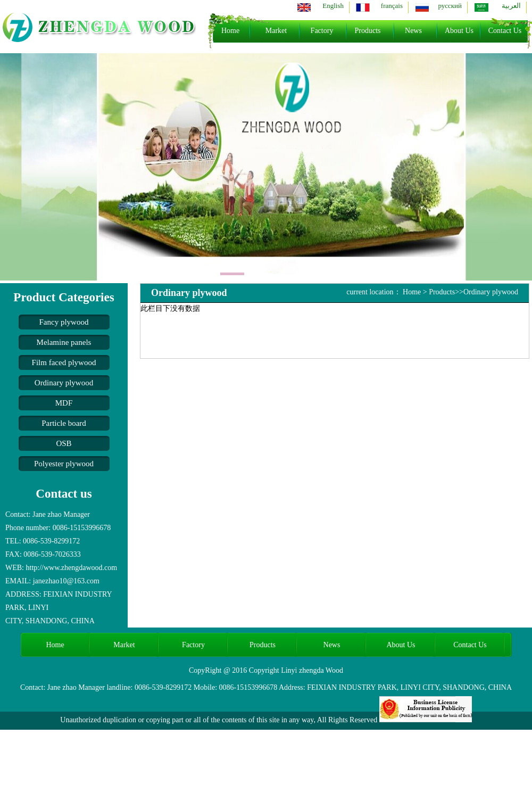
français (392, 6)
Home (230, 31)
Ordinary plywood (64, 383)
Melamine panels (64, 342)
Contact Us (505, 31)
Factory (322, 31)
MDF (64, 403)
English (333, 6)
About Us (459, 31)
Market (276, 31)
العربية (511, 6)
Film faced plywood (64, 362)
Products (368, 31)
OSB (64, 443)
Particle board (64, 423)
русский (450, 6)
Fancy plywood (64, 322)
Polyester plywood (64, 464)
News (413, 31)
